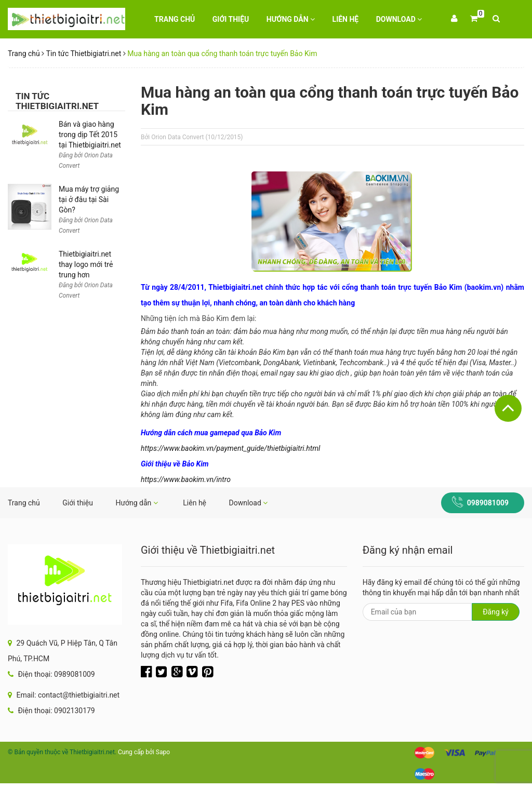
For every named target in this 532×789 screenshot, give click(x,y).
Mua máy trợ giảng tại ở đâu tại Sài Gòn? (89, 199)
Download (399, 19)
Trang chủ (175, 19)
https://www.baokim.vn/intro (186, 479)
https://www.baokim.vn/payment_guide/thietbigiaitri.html (230, 448)
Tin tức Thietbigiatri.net (84, 54)
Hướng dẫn (291, 19)
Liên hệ (346, 19)
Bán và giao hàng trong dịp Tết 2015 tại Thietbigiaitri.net (90, 135)
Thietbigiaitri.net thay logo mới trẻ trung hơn (86, 264)
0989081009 (488, 503)
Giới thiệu (231, 19)
